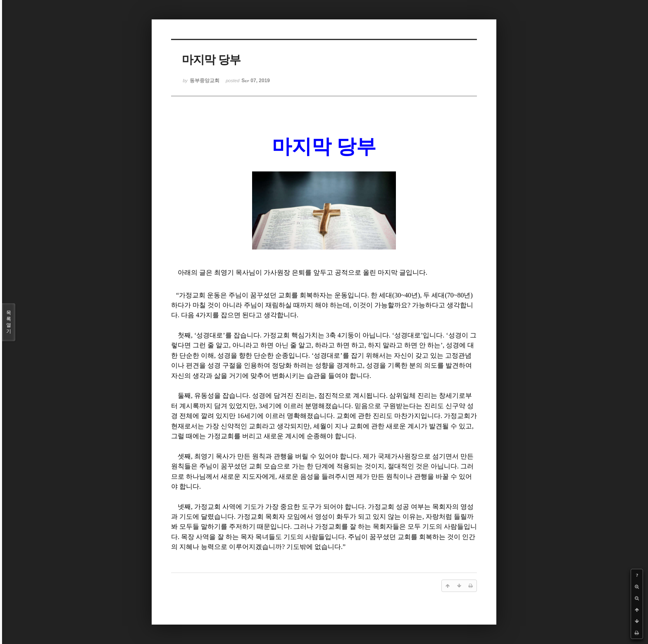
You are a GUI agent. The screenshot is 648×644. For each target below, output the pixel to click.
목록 (9, 322)
